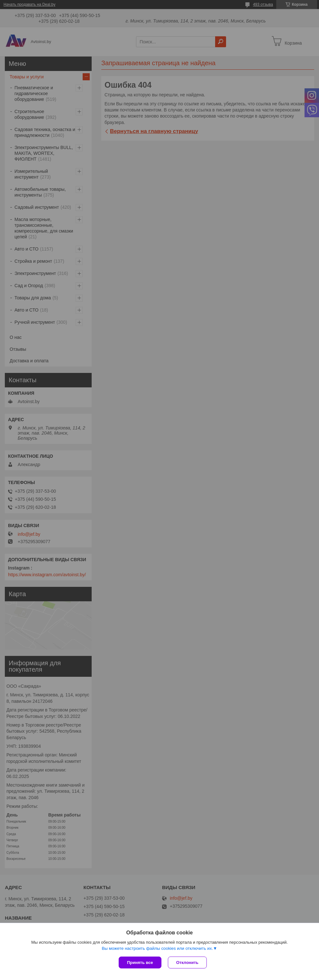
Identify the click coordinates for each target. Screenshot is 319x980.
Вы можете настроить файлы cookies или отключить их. (157, 948)
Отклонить (187, 962)
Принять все (140, 962)
